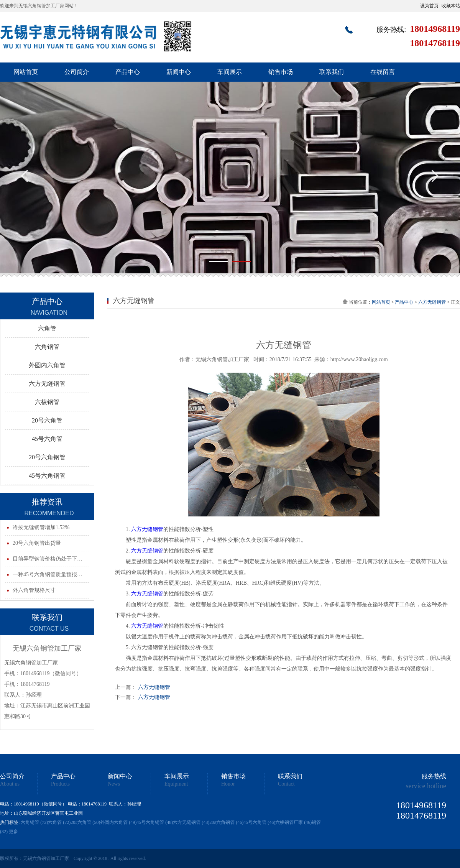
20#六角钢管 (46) (226, 822)
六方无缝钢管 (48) (191, 822)
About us (10, 784)
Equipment (176, 784)
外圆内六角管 (47, 365)
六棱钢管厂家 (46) (293, 822)
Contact (286, 784)
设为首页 (429, 6)
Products (60, 784)
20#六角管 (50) (85, 822)
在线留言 (383, 72)
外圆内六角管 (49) (118, 822)
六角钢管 (47, 347)
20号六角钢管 (47, 457)
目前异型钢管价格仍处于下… (48, 559)
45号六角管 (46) (259, 822)
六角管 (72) (59, 822)
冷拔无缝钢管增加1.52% (41, 527)
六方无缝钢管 (47, 384)
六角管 (47, 328)
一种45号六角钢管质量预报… (48, 575)
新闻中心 (179, 72)
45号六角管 (47, 439)
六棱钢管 (47, 402)
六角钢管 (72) (34, 822)
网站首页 (26, 72)
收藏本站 (451, 6)
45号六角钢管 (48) (155, 822)
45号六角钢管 (47, 476)
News (114, 784)
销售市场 (281, 72)
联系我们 (332, 72)
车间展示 (230, 72)
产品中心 (128, 72)
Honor (228, 784)
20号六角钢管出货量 (37, 543)
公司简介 (77, 72)
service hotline (426, 786)
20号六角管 (47, 420)
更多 (13, 832)
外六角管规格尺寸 (34, 590)
